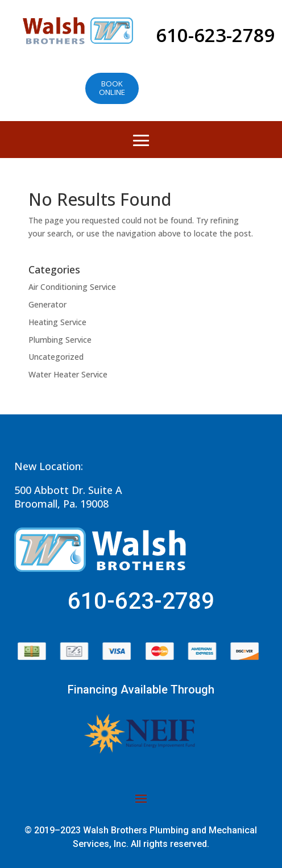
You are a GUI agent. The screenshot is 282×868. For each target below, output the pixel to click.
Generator (47, 304)
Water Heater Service (68, 374)
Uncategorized (56, 357)
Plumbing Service (60, 340)
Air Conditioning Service (72, 287)
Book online (112, 88)
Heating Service (57, 322)
